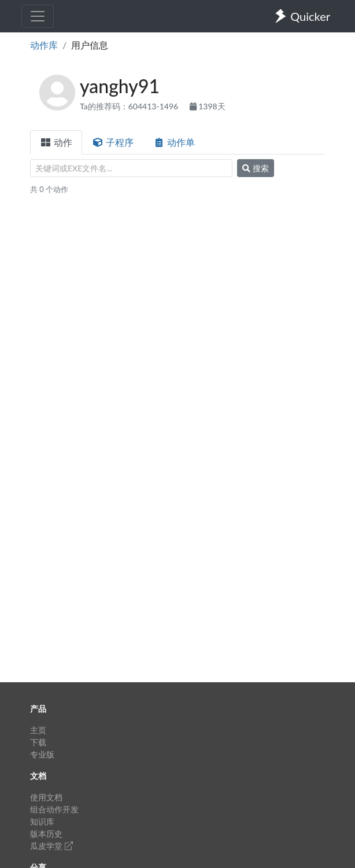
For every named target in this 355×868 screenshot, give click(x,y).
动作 (56, 142)
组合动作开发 (54, 809)
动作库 (44, 45)
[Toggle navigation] (38, 16)
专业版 (42, 754)
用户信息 (90, 45)
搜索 (256, 168)
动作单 (174, 142)
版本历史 (46, 834)
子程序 (113, 142)
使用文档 (46, 797)
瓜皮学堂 (51, 846)
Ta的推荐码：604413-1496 (130, 106)
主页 (38, 730)
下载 (38, 742)
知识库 (42, 821)
